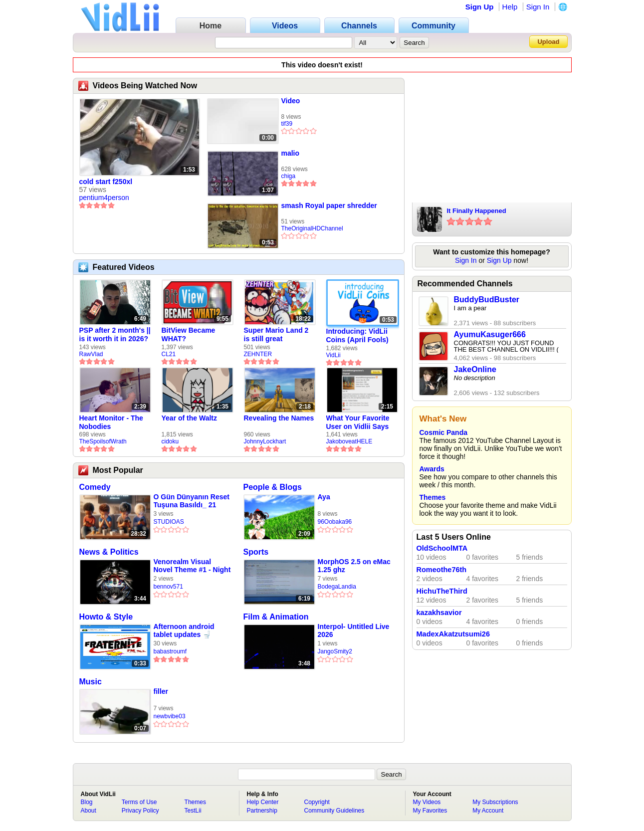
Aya (324, 497)
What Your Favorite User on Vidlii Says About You (358, 422)
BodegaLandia (337, 587)
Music (91, 682)
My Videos (427, 802)
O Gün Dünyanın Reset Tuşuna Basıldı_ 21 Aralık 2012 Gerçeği (192, 501)
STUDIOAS (169, 522)
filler (161, 691)
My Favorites (430, 811)
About (89, 811)
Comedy (95, 487)
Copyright (317, 802)
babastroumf (170, 651)
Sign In (538, 7)
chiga (289, 176)
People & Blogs (273, 487)
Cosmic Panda (443, 432)
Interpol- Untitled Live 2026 (354, 630)
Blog (87, 802)
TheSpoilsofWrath (103, 441)
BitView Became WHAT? (189, 334)
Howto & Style (106, 617)
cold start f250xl (106, 182)
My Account (488, 811)
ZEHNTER (258, 354)
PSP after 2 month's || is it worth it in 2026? (115, 334)
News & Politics (109, 552)
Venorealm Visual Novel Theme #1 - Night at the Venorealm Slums (192, 566)
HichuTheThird (442, 591)
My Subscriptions (495, 802)
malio (291, 153)
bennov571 (168, 587)
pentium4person (104, 198)
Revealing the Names (279, 418)
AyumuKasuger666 (490, 334)
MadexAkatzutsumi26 (453, 634)
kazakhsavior (439, 613)
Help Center (263, 802)
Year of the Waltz (190, 418)
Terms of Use (139, 802)
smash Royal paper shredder (329, 206)
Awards (432, 469)
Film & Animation (276, 617)
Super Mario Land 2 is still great (276, 334)
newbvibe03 (170, 716)
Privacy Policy (140, 811)
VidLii (333, 355)
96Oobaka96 (335, 522)
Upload (548, 42)
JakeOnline (475, 369)
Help (510, 7)
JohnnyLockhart (265, 441)
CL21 (169, 354)
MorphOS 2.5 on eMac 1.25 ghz (354, 566)
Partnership (262, 811)
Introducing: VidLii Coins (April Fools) (357, 335)
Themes (433, 497)
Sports (256, 552)
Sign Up (480, 7)
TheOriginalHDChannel (312, 228)
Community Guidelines (334, 811)
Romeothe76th (442, 570)
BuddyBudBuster (487, 300)
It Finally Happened (477, 211)
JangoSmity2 (335, 651)
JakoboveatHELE (349, 441)
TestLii (193, 811)
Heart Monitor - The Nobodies (111, 422)
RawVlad (91, 354)
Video (291, 101)
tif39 (287, 124)
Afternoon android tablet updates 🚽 (184, 630)
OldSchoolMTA (442, 548)
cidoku (170, 441)
